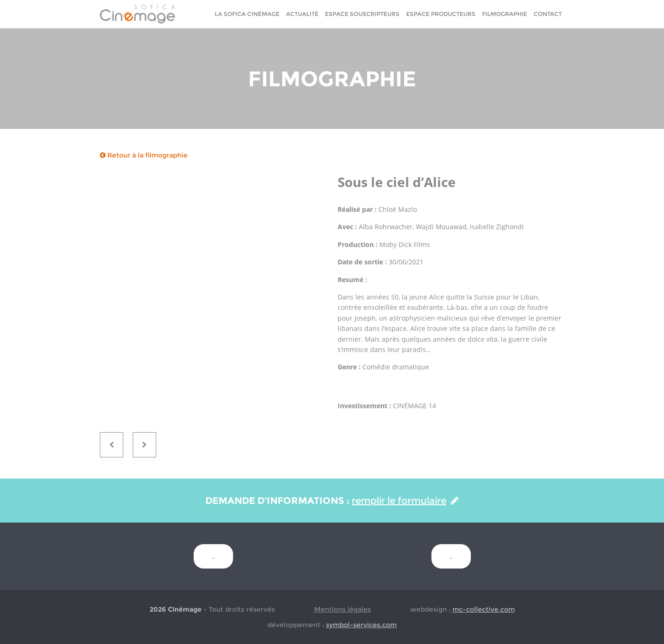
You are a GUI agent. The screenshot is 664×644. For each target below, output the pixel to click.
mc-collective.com (484, 609)
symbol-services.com (361, 625)
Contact (548, 14)
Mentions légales (343, 609)
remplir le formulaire (405, 501)
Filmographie (505, 14)
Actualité (302, 14)
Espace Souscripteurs (362, 14)
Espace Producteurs (441, 14)
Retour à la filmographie (144, 155)
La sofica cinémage (247, 14)
